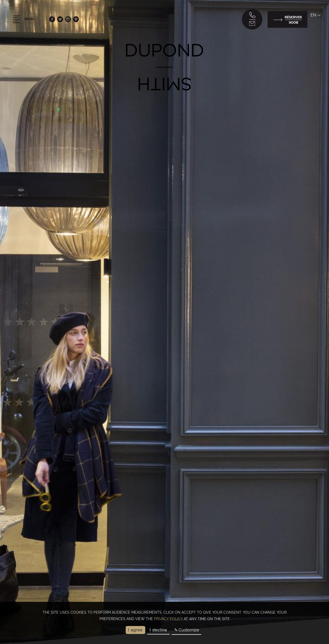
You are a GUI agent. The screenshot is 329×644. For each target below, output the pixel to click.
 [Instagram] (69, 20)
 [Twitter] (61, 20)
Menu (24, 21)
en (315, 16)
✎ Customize (187, 630)
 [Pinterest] (77, 20)
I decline (158, 630)
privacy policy (168, 619)
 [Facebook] (53, 20)
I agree (135, 630)
